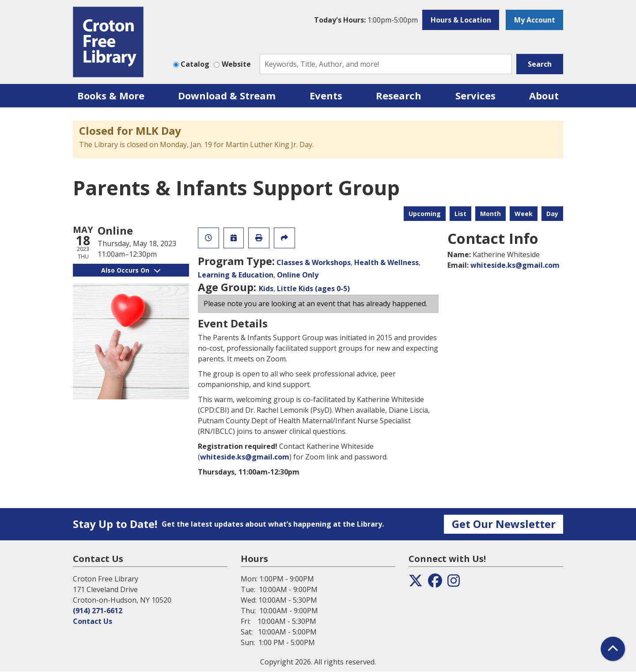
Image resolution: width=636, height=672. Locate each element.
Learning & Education (236, 275)
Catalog (195, 64)
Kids (266, 289)
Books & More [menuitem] (111, 95)
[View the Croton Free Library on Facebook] (435, 583)
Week (524, 214)
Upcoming (425, 214)
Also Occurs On (131, 270)
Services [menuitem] (475, 95)
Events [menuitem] (326, 95)
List (460, 214)
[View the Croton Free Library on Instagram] (454, 583)
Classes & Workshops (314, 262)
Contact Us (93, 621)
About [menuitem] (544, 95)
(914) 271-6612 (98, 611)
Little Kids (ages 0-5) (313, 289)
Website (236, 64)
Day (552, 214)
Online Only (298, 275)
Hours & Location (461, 20)
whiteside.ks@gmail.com (245, 457)
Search (540, 64)
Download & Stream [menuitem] (227, 95)
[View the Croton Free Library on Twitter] (416, 583)
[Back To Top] (613, 649)
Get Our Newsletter (504, 524)
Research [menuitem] (399, 95)
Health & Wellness (386, 262)
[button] (366, 20)
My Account (535, 20)
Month (490, 214)
